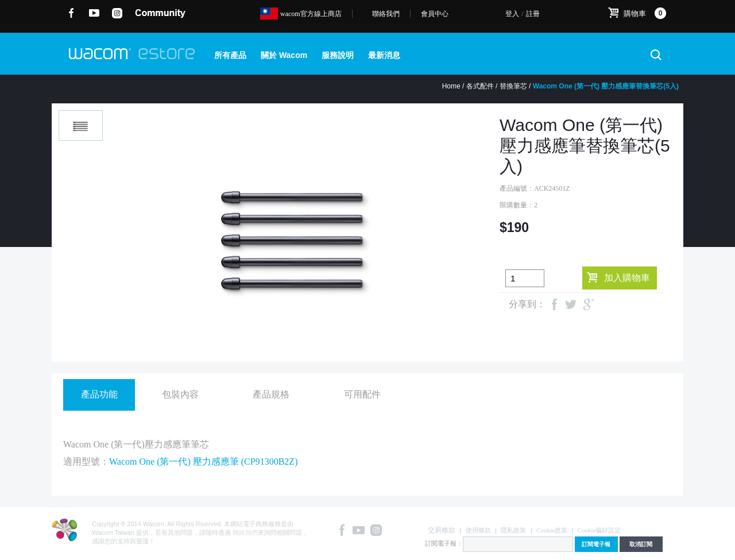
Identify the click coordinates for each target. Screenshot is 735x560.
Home (451, 86)
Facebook (71, 13)
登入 (512, 14)
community (160, 13)
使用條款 (478, 530)
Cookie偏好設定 (599, 530)
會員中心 (435, 14)
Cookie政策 (552, 530)
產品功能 (99, 394)
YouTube (94, 13)
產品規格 (271, 394)
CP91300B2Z (269, 461)
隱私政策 (513, 530)
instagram (117, 13)
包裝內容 (180, 394)
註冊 (533, 14)
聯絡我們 (386, 14)
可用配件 (362, 394)
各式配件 (480, 86)
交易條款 (442, 530)
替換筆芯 (513, 86)
